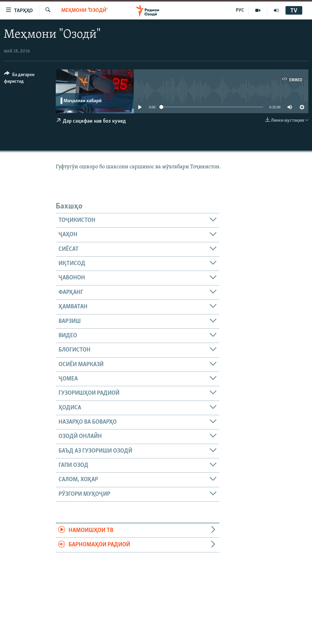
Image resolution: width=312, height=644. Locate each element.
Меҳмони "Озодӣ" (84, 10)
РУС (240, 10)
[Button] (26, 79)
